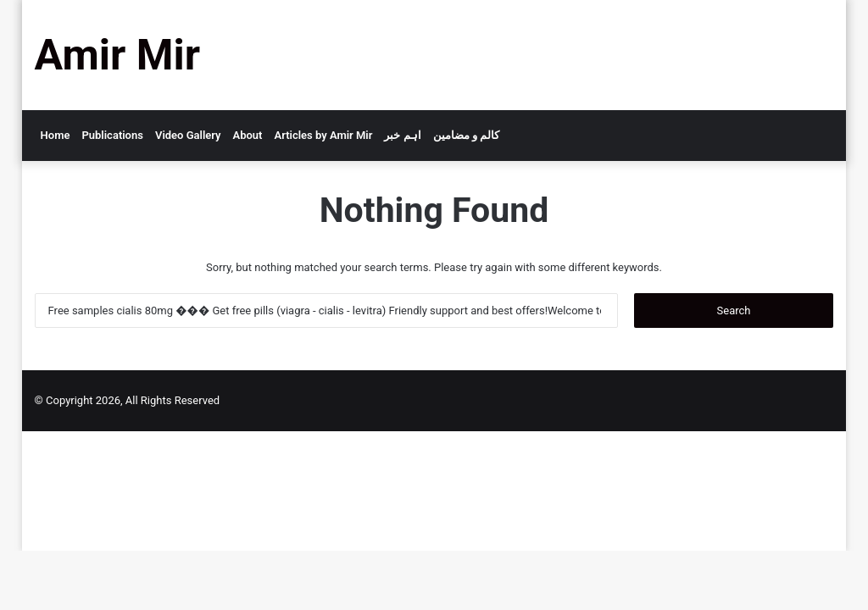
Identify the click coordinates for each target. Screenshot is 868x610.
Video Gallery (188, 135)
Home (56, 135)
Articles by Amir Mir (323, 135)
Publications (112, 135)
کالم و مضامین (466, 135)
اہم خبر (402, 135)
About (248, 135)
